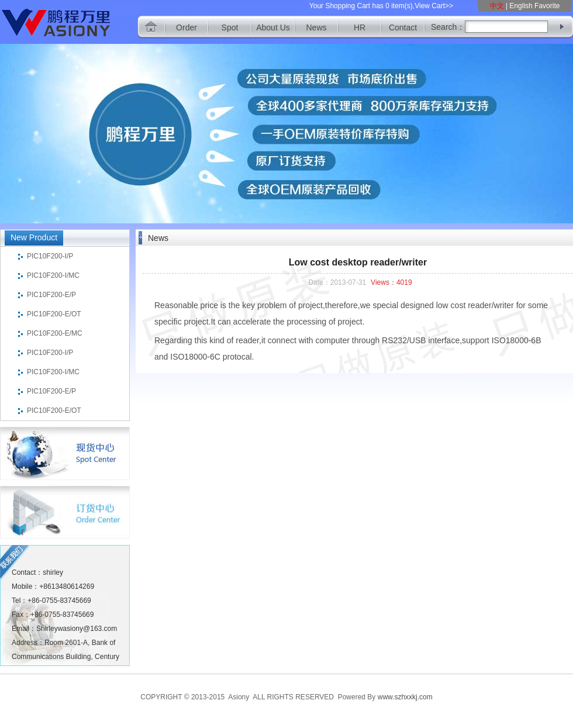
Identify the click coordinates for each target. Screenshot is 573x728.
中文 (498, 6)
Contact (403, 27)
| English (519, 6)
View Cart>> (434, 6)
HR (360, 27)
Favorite (547, 6)
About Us (273, 27)
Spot (230, 27)
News (316, 27)
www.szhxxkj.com (405, 697)
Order (187, 27)
